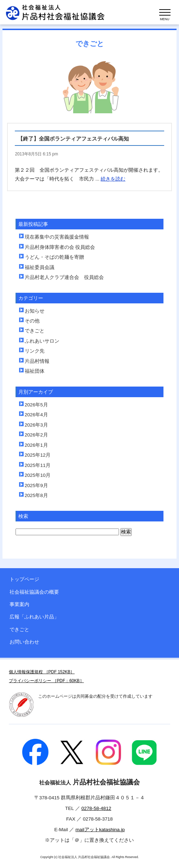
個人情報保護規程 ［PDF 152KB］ (42, 672)
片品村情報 (37, 361)
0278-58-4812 (96, 808)
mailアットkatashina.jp (100, 830)
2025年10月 (38, 475)
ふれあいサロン (42, 341)
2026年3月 (36, 425)
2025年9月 (36, 486)
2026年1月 (36, 445)
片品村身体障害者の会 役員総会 (60, 247)
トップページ (24, 579)
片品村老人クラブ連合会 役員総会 (64, 277)
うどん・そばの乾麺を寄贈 (54, 257)
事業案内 (19, 604)
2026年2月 (36, 435)
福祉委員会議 (40, 267)
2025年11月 (38, 465)
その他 (32, 321)
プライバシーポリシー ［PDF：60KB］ (46, 681)
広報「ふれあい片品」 (34, 617)
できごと (35, 331)
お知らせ (35, 311)
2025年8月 (36, 495)
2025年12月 (38, 455)
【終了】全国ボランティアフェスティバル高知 (73, 139)
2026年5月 (36, 405)
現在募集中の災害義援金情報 (57, 237)
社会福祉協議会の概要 (34, 592)
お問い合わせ (24, 642)
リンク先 (35, 351)
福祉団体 (35, 371)
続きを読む (113, 179)
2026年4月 (36, 415)
